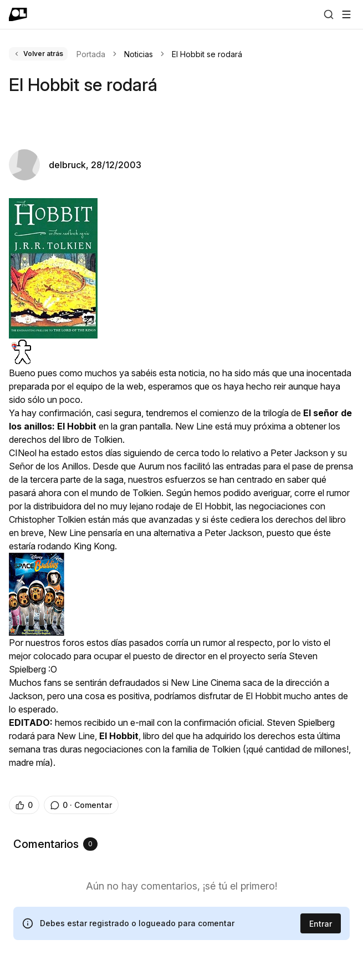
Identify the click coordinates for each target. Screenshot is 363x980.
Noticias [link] (139, 54)
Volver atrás (38, 54)
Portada (91, 54)
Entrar (321, 924)
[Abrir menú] (346, 14)
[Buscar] (329, 14)
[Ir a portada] (18, 14)
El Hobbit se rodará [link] (207, 54)
